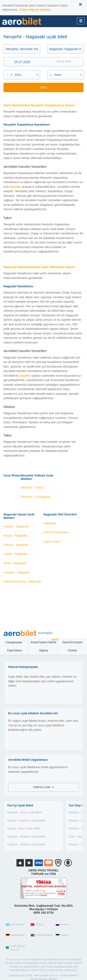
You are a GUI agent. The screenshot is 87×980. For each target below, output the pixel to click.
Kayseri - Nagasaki (16, 526)
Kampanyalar (14, 642)
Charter (72, 650)
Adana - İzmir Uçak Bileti (23, 828)
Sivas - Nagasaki (15, 563)
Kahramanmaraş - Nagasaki (22, 581)
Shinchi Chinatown (56, 532)
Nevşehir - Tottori (32, 487)
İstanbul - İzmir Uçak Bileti (24, 812)
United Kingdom (42, 935)
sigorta (43, 650)
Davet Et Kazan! (72, 642)
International (15, 925)
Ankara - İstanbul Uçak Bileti (26, 820)
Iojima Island (52, 542)
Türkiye (37, 925)
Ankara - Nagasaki (16, 545)
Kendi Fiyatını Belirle (44, 641)
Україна (62, 935)
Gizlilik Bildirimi (69, 975)
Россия (62, 925)
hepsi (58, 75)
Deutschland (15, 935)
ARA (43, 87)
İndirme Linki (43, 787)
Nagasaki (50, 523)
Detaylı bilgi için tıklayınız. (36, 10)
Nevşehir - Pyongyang (36, 497)
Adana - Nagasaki (15, 554)
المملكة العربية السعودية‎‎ (15, 948)
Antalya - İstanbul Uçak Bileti (26, 836)
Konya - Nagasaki (15, 535)
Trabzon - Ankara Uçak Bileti (26, 844)
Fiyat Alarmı (14, 650)
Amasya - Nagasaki (17, 572)
